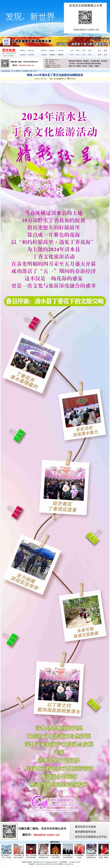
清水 (31, 71)
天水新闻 (25, 71)
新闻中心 (18, 71)
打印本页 (71, 79)
